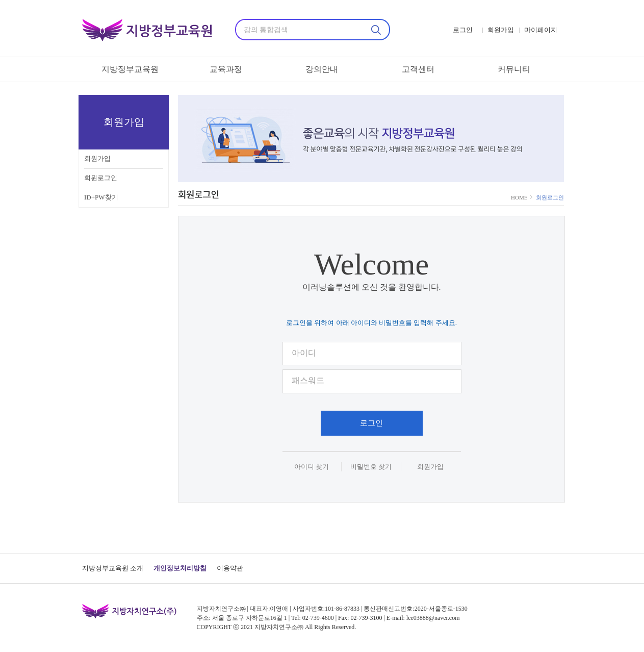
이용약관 (230, 568)
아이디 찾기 (312, 467)
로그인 (371, 423)
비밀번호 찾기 (371, 467)
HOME (520, 197)
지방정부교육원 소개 (113, 568)
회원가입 (97, 158)
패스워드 (308, 380)
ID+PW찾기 (101, 197)
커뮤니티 (514, 69)
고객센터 (418, 69)
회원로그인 (101, 178)
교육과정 (226, 69)
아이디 (304, 353)
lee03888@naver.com (433, 618)
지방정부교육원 (130, 69)
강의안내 (322, 69)
